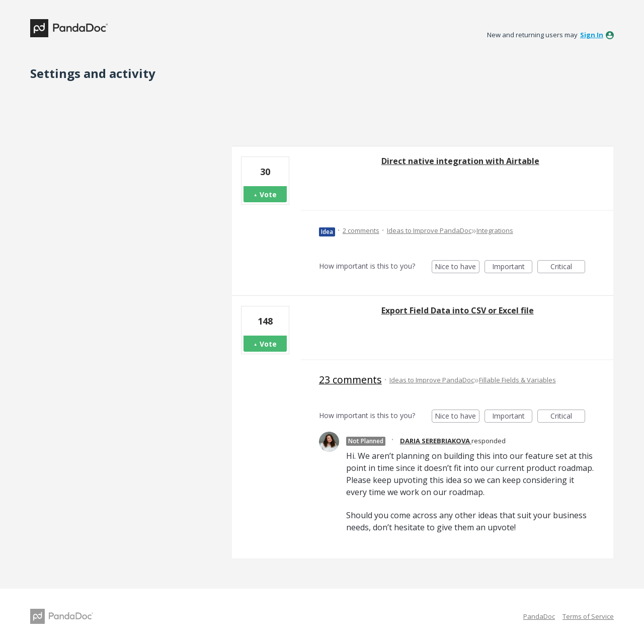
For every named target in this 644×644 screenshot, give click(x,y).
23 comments (350, 380)
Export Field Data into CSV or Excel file (458, 310)
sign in (592, 35)
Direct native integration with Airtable (460, 161)
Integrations (495, 230)
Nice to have (457, 267)
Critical (568, 267)
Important (512, 267)
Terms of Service (588, 616)
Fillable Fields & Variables (517, 380)
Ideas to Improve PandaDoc (429, 230)
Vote (268, 194)
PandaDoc (539, 616)
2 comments (361, 230)
